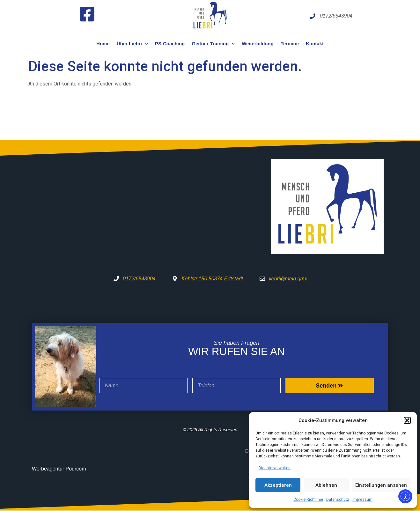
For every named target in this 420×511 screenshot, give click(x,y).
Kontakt (315, 44)
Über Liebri (132, 44)
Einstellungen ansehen (381, 485)
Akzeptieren (278, 485)
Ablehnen (326, 485)
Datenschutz (338, 500)
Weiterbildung (258, 44)
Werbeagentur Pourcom (59, 469)
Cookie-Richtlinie (308, 500)
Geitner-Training (213, 44)
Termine (290, 44)
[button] (407, 420)
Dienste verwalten (275, 468)
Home (103, 44)
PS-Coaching (170, 44)
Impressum (362, 500)
